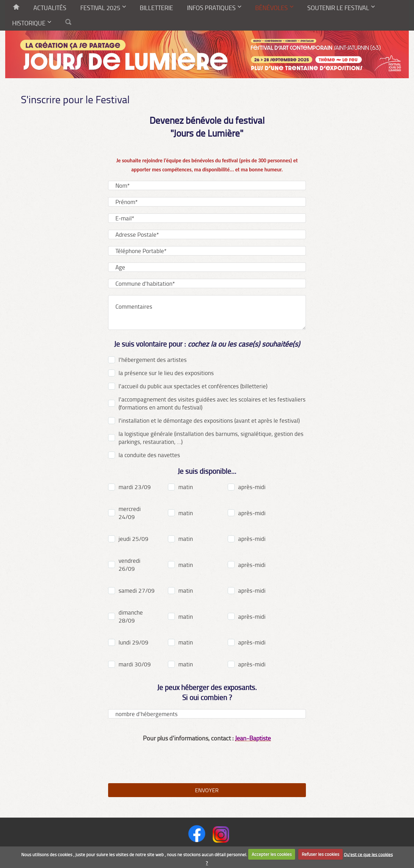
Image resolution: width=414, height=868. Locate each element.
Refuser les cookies (320, 854)
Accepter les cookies (272, 854)
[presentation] (207, 763)
